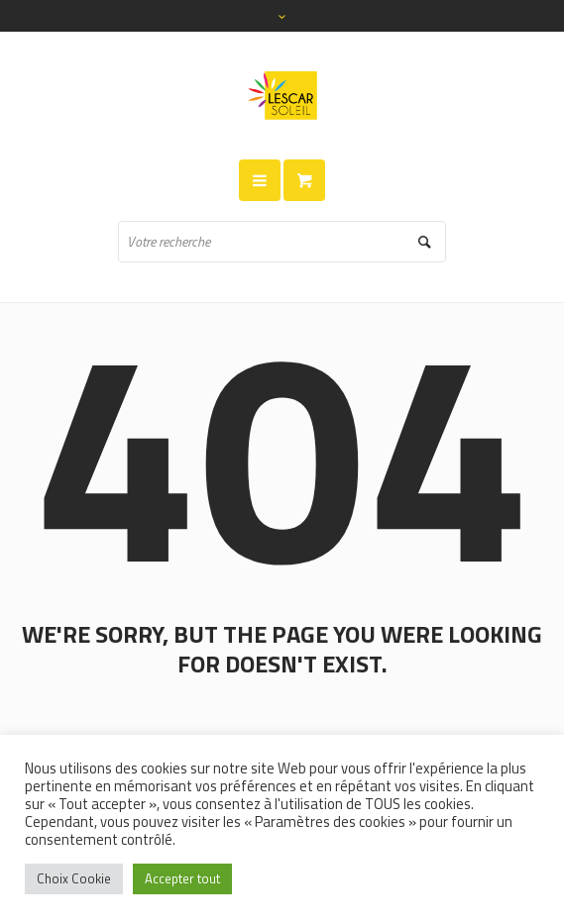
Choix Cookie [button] (74, 878)
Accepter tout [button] (182, 878)
